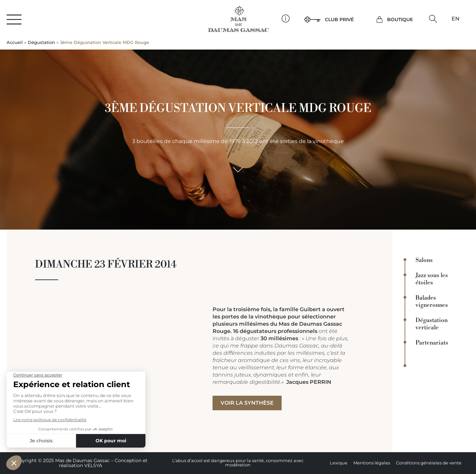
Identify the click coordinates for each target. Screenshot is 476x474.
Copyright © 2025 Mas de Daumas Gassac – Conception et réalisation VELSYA (80, 463)
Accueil (15, 42)
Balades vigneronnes (432, 302)
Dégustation (41, 42)
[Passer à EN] (456, 19)
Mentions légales (372, 463)
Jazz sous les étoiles (432, 279)
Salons (424, 260)
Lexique (339, 463)
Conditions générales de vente (429, 463)
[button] (433, 19)
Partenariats (432, 343)
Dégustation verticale (432, 324)
